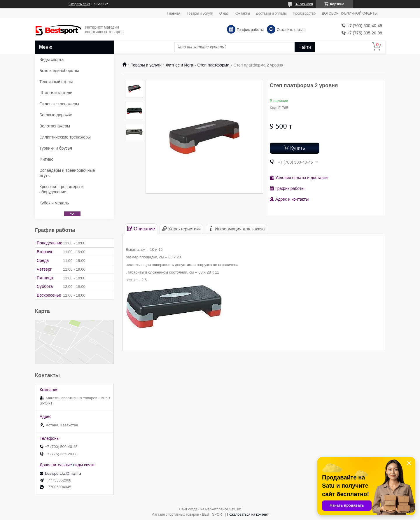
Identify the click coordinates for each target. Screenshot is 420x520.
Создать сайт (79, 4)
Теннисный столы (56, 82)
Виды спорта (51, 59)
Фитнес (46, 159)
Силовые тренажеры (59, 104)
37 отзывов (304, 4)
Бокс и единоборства (59, 71)
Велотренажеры (55, 126)
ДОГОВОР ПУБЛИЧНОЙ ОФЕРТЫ (350, 13)
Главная (174, 13)
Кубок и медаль (54, 203)
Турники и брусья (56, 148)
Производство (304, 13)
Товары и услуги (200, 13)
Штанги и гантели (56, 93)
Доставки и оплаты (271, 13)
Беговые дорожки (56, 115)
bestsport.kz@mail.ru (63, 473)
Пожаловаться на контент (248, 514)
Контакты (242, 13)
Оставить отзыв (291, 30)
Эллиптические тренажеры (65, 137)
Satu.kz (235, 509)
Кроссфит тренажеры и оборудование (62, 189)
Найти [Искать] (305, 47)
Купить (298, 148)
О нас (224, 13)
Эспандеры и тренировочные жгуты (67, 173)
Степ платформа (213, 65)
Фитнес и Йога (180, 65)
